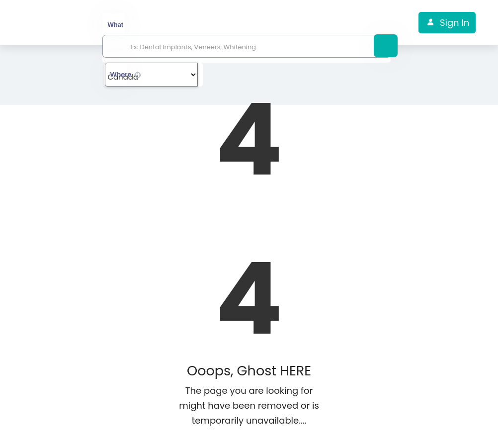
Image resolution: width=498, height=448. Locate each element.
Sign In (455, 23)
